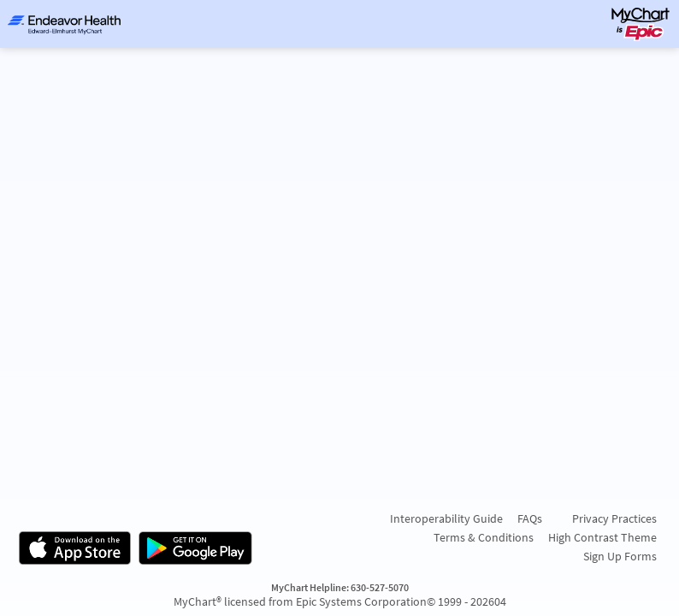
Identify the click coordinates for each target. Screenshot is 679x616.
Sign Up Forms (620, 556)
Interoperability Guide (446, 518)
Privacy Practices (614, 518)
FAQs (530, 518)
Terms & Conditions (484, 537)
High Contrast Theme (602, 537)
